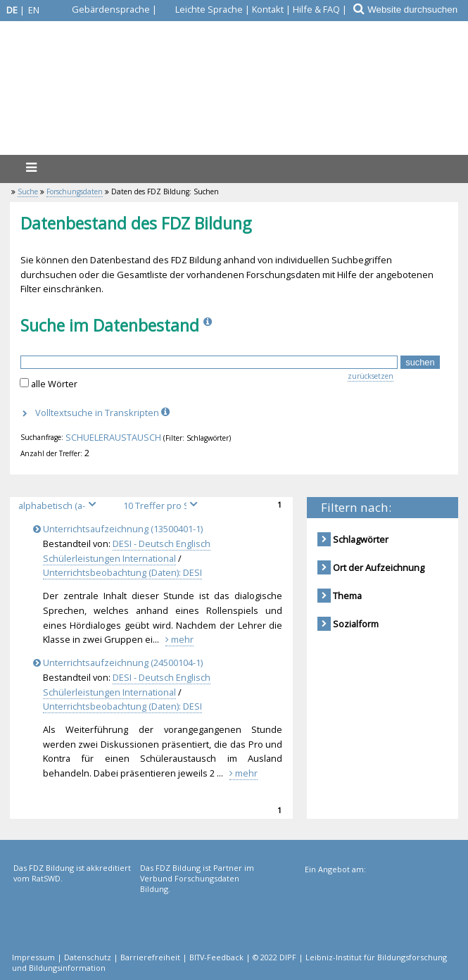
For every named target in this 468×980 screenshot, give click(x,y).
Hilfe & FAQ (316, 9)
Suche (28, 191)
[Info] (209, 325)
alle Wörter (54, 384)
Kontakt (268, 9)
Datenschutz (88, 957)
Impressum (33, 957)
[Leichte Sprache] (201, 9)
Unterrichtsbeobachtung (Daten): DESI (122, 572)
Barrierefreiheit (150, 957)
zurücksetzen (371, 376)
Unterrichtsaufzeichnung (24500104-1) (120, 662)
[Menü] (31, 167)
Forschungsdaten (75, 191)
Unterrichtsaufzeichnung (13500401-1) (120, 529)
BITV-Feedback (216, 957)
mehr (179, 639)
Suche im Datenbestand (110, 325)
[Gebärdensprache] (103, 9)
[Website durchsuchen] (417, 10)
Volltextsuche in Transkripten (104, 413)
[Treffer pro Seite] (163, 506)
